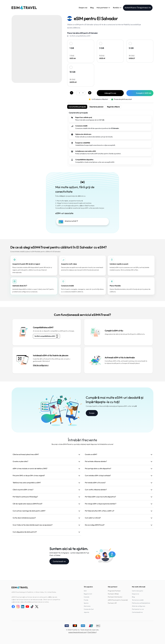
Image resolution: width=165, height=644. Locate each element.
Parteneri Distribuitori (115, 597)
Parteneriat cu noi (138, 609)
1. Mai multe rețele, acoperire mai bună (69, 201)
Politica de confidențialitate (141, 603)
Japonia (86, 612)
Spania (86, 603)
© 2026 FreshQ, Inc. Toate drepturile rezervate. (83, 630)
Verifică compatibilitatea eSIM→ (81, 36)
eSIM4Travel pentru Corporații (118, 600)
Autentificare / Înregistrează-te (138, 8)
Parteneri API (112, 603)
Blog (92, 8)
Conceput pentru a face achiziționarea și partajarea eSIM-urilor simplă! (111, 406)
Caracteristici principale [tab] (77, 107)
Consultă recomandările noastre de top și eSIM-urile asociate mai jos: (80, 208)
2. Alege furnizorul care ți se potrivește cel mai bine (73, 203)
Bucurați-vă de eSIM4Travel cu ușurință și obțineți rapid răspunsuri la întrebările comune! (82, 444)
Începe (92, 413)
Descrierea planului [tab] (96, 107)
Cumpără (144, 93)
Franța (86, 600)
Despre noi (83, 8)
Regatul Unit (88, 594)
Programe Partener (114, 591)
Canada (86, 597)
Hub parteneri (103, 8)
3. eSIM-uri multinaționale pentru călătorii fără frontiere (75, 206)
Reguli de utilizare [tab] (113, 107)
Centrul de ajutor (138, 591)
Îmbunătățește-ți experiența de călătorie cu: (71, 196)
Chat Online (92, 632)
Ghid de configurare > (41, 365)
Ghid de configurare (139, 606)
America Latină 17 (71, 221)
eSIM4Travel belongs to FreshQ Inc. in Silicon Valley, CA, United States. (34, 592)
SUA (85, 591)
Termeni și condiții (138, 600)
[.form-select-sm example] (81, 93)
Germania (87, 606)
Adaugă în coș (110, 93)
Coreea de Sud (89, 609)
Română (117, 8)
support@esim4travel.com (77, 632)
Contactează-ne (59, 561)
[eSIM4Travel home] (24, 8)
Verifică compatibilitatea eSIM (47, 336)
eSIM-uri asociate (64, 213)
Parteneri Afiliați (113, 594)
